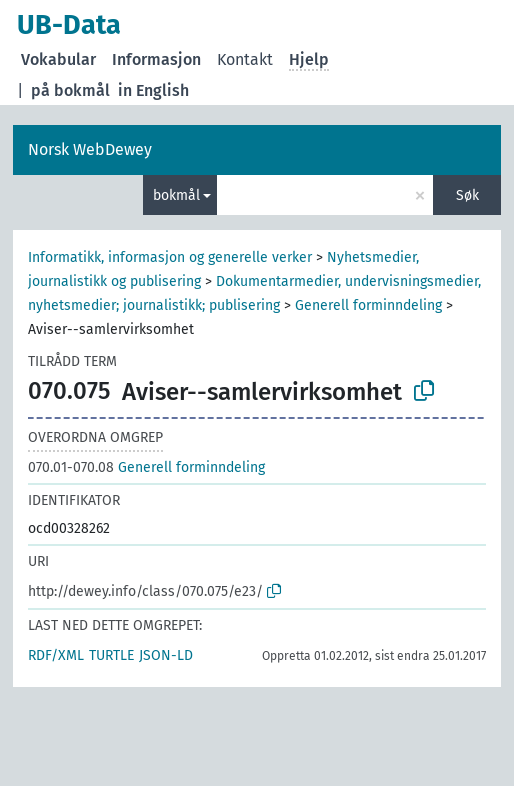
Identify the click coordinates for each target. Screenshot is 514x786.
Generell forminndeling (368, 305)
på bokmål (70, 90)
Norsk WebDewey (90, 149)
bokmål (176, 195)
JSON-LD (166, 655)
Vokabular (58, 59)
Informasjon (156, 59)
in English (153, 90)
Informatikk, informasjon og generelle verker (170, 257)
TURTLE (111, 655)
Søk (467, 195)
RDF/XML (56, 655)
